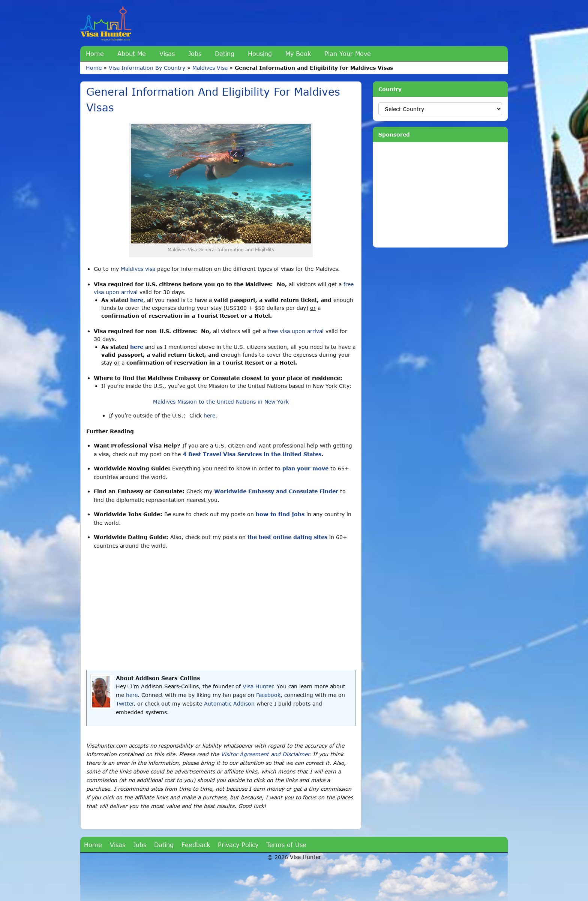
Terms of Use (286, 845)
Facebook (268, 695)
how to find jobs (280, 514)
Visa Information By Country (147, 68)
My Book (298, 53)
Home (95, 53)
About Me (132, 53)
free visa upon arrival (296, 331)
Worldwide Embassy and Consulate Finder (276, 491)
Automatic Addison (229, 704)
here (137, 300)
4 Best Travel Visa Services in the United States (252, 454)
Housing (260, 53)
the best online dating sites (287, 537)
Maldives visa (138, 269)
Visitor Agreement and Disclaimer (265, 754)
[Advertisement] (221, 610)
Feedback (196, 845)
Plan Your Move (348, 53)
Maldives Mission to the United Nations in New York (221, 402)
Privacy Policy (238, 845)
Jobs (195, 53)
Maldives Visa (210, 68)
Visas (167, 53)
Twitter (125, 704)
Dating (225, 53)
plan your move (305, 468)
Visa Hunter (258, 686)
